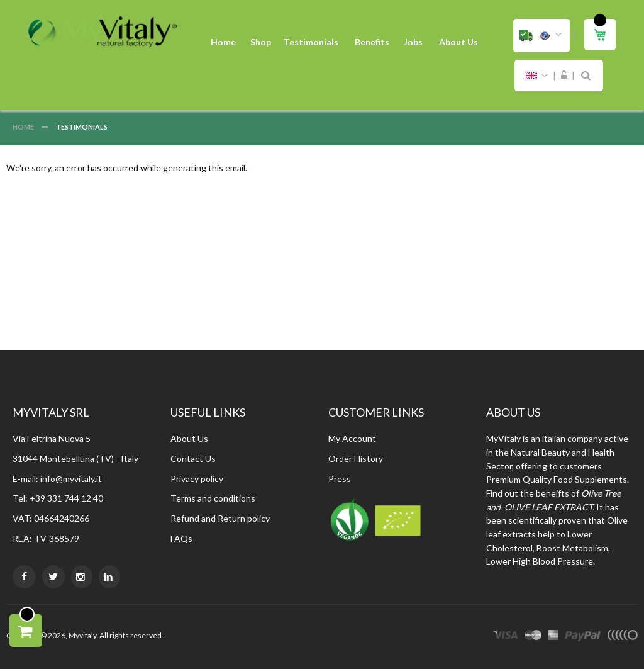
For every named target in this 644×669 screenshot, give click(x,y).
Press (340, 479)
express (553, 637)
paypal (583, 637)
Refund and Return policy (220, 518)
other (622, 637)
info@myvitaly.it (71, 479)
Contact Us (193, 458)
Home (24, 127)
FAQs (181, 538)
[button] (541, 36)
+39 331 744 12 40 (66, 498)
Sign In (564, 76)
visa (506, 637)
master (533, 637)
